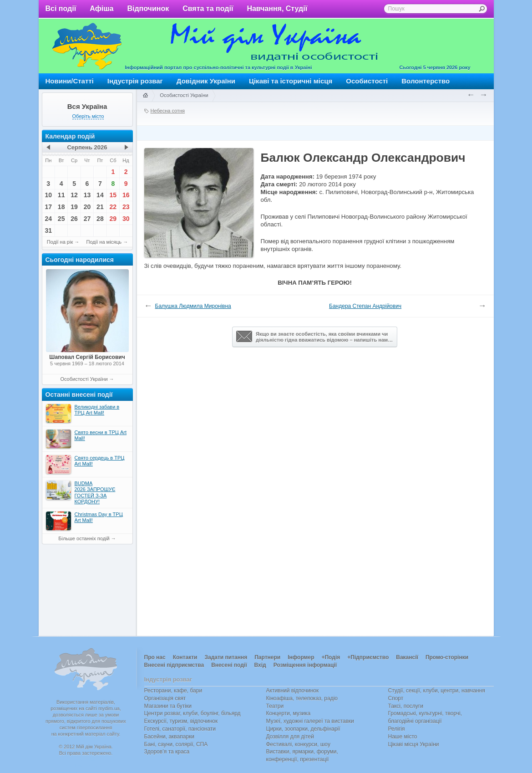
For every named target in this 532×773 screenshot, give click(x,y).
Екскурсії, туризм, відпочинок (181, 721)
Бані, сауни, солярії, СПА (176, 744)
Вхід (260, 665)
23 (126, 207)
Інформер (301, 657)
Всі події (61, 8)
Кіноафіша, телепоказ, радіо (302, 698)
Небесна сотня (168, 111)
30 (126, 219)
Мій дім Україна (87, 46)
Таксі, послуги (406, 706)
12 (74, 195)
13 (87, 195)
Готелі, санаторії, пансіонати (180, 729)
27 (87, 219)
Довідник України (206, 81)
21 (100, 207)
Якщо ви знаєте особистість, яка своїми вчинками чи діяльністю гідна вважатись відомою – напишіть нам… (314, 337)
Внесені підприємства (174, 665)
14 (100, 195)
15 (113, 195)
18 (61, 207)
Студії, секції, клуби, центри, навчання (437, 691)
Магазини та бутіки (168, 706)
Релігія (397, 729)
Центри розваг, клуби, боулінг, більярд (193, 713)
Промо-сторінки (447, 657)
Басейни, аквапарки (170, 737)
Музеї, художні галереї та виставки (310, 721)
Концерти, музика (289, 713)
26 (74, 219)
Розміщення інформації (305, 665)
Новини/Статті (70, 81)
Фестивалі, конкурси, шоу (298, 744)
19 (74, 207)
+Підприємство (368, 657)
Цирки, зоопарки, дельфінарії (303, 729)
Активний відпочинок (293, 691)
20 (87, 207)
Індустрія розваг (135, 81)
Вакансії (407, 657)
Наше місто (403, 737)
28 (100, 219)
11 (61, 195)
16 (126, 195)
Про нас (155, 657)
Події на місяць (104, 242)
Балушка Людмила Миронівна (193, 306)
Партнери (267, 657)
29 (113, 219)
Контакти (185, 657)
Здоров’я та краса (167, 752)
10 (48, 195)
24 (48, 219)
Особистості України (84, 379)
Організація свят (165, 698)
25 (61, 219)
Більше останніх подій (84, 538)
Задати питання (226, 657)
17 (48, 207)
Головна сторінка (145, 96)
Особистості (367, 81)
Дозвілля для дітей (290, 737)
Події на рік (60, 242)
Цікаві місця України (414, 744)
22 (113, 207)
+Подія (331, 657)
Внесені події (229, 665)
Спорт (396, 698)
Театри (275, 706)
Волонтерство (426, 81)
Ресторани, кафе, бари (173, 691)
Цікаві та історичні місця (291, 81)
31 (48, 230)
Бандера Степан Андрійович (365, 306)
